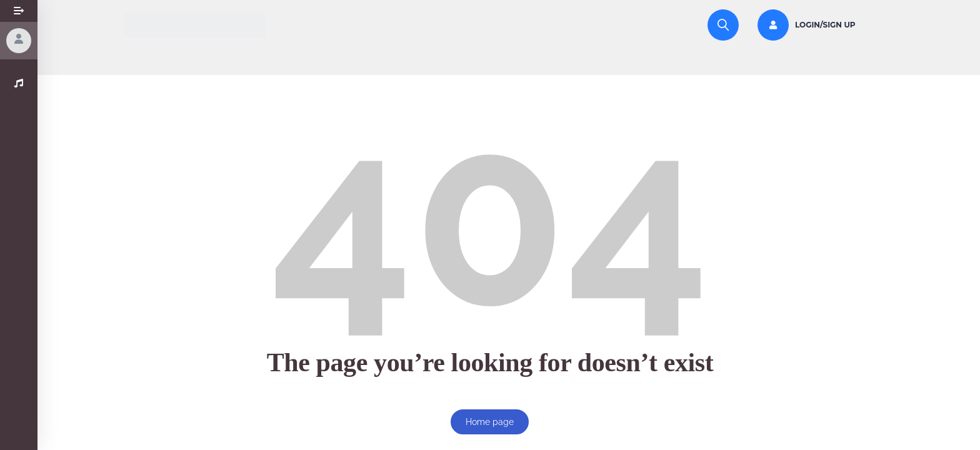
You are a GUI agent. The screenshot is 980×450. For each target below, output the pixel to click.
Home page (490, 422)
